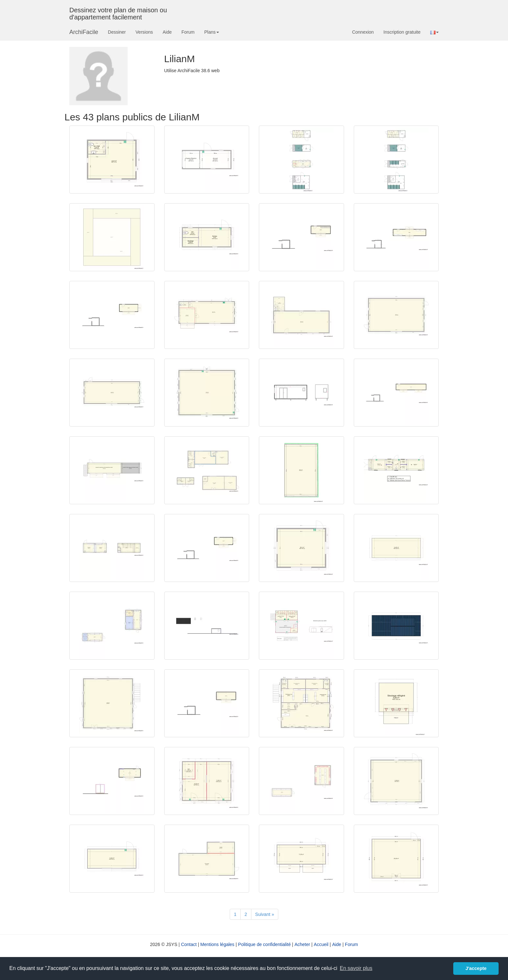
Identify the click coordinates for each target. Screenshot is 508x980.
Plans (211, 32)
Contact (189, 944)
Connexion (363, 32)
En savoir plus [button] (356, 968)
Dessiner (117, 32)
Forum (188, 32)
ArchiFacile (84, 32)
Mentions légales (217, 944)
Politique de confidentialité (265, 944)
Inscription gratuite (402, 32)
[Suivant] (265, 914)
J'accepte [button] (476, 968)
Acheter (302, 944)
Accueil (321, 944)
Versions (144, 32)
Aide (167, 32)
